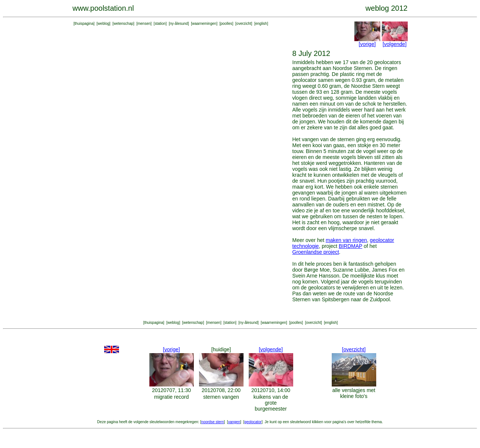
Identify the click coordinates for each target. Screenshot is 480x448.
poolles (226, 24)
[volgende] (395, 44)
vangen (234, 422)
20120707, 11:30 (171, 390)
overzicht (244, 24)
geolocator (253, 422)
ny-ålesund (179, 24)
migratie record (171, 397)
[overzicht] (354, 349)
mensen (144, 24)
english (261, 24)
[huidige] (221, 349)
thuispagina (84, 24)
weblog (103, 24)
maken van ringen (346, 240)
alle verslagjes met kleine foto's (354, 393)
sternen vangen (221, 397)
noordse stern (213, 422)
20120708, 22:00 (221, 390)
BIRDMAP (351, 246)
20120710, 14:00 (271, 390)
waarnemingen (204, 24)
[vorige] (367, 44)
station (160, 24)
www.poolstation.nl (103, 8)
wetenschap (123, 24)
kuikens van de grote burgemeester (271, 403)
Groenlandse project (316, 252)
